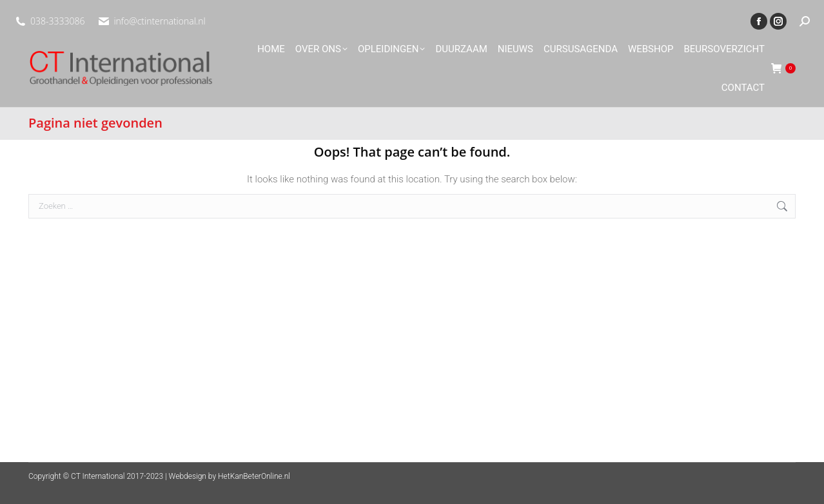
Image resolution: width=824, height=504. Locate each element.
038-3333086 (57, 21)
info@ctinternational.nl (159, 21)
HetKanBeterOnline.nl (254, 476)
